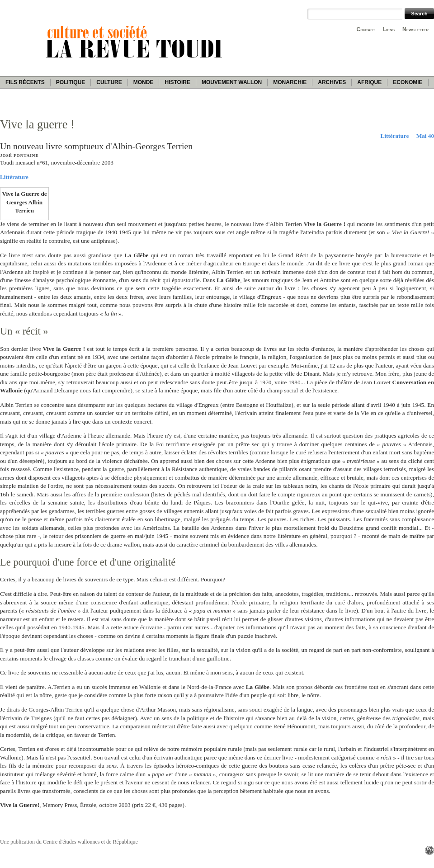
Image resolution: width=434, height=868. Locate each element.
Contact (366, 29)
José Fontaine (19, 156)
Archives (332, 82)
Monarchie (290, 82)
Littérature (395, 136)
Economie (408, 82)
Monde (144, 82)
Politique (71, 82)
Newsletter (415, 29)
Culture (109, 82)
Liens (389, 29)
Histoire (177, 82)
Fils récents (25, 82)
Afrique (369, 82)
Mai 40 (425, 136)
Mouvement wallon (232, 82)
